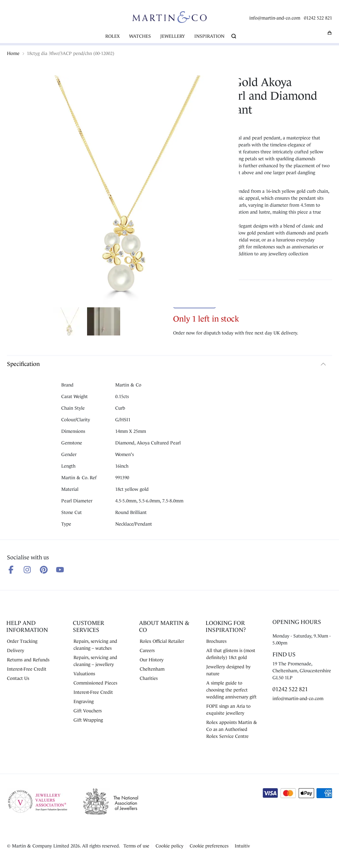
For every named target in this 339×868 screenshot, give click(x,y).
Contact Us (18, 678)
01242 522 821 (318, 18)
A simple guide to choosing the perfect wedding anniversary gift (231, 690)
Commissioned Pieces (95, 683)
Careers (147, 650)
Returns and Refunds (28, 660)
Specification (23, 364)
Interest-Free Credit (27, 669)
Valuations (84, 674)
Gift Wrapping (88, 720)
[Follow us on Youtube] (60, 570)
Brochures (216, 641)
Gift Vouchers (88, 711)
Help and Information (27, 626)
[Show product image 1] (69, 322)
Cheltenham (152, 669)
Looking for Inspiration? (226, 626)
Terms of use (136, 846)
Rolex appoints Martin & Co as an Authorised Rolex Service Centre (232, 729)
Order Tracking (22, 641)
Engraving (84, 701)
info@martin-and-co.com (275, 18)
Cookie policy (169, 846)
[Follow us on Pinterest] (44, 570)
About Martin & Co (164, 626)
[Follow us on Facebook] (11, 570)
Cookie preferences (209, 846)
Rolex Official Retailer (162, 641)
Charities (149, 678)
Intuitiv (242, 846)
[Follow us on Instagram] (27, 570)
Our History (152, 660)
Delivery (16, 650)
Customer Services (89, 626)
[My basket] (330, 33)
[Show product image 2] (104, 322)
